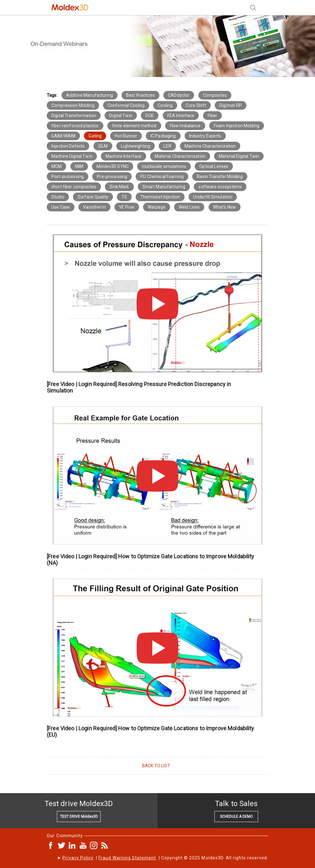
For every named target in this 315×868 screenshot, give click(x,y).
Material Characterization (180, 156)
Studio (58, 197)
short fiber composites (74, 187)
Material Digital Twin (239, 156)
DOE (150, 116)
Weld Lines (189, 207)
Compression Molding (73, 105)
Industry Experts (205, 136)
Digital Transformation (74, 116)
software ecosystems (220, 187)
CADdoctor (179, 95)
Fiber (213, 116)
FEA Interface (181, 116)
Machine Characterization (210, 146)
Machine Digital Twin (72, 156)
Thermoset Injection (160, 197)
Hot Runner (126, 136)
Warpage (157, 207)
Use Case (61, 207)
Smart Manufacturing (164, 187)
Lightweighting (136, 146)
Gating (95, 136)
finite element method (134, 126)
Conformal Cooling (126, 105)
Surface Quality (93, 197)
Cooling (165, 105)
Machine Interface (124, 156)
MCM (56, 166)
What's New (225, 207)
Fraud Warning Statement (127, 858)
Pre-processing (112, 177)
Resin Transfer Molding (220, 177)
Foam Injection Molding (237, 126)
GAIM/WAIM (63, 136)
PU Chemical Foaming (162, 177)
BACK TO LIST (156, 766)
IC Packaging (163, 136)
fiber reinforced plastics (75, 126)
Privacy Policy (78, 858)
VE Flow (127, 207)
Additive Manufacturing (90, 95)
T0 (124, 197)
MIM (79, 166)
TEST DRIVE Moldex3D (79, 817)
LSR (167, 146)
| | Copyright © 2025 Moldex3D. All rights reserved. (165, 858)
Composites (215, 95)
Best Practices (140, 95)
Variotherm (94, 207)
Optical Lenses (214, 166)
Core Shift (196, 105)
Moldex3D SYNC (113, 166)
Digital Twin (121, 116)
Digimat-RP (231, 105)
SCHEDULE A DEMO (236, 817)
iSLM (103, 146)
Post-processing (68, 177)
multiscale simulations (164, 166)
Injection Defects (68, 146)
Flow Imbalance (185, 126)
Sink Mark (119, 187)
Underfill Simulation (213, 197)
